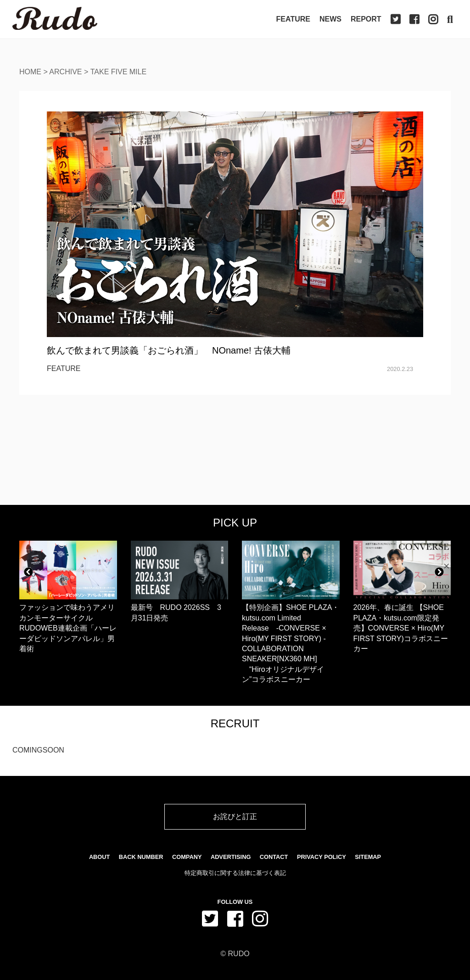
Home (30, 72)
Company (187, 857)
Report (366, 19)
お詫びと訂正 (235, 817)
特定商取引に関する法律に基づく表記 (235, 873)
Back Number (141, 857)
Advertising (231, 857)
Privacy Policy (322, 857)
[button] (28, 572)
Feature (293, 19)
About (100, 857)
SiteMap (368, 857)
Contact (274, 857)
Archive (65, 72)
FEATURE (64, 368)
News (330, 19)
